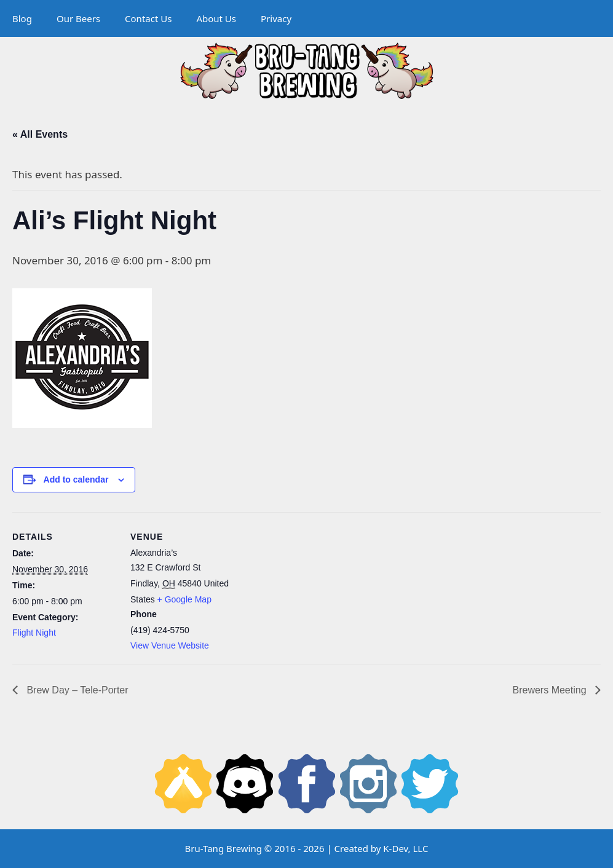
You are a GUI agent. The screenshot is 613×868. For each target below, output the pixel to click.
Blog (22, 18)
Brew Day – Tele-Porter (76, 690)
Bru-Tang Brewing (223, 848)
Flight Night (34, 633)
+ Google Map (184, 599)
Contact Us (148, 18)
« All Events (40, 134)
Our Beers (78, 18)
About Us (216, 18)
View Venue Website (170, 645)
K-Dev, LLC (405, 848)
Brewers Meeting (551, 690)
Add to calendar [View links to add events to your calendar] (76, 479)
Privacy (276, 18)
